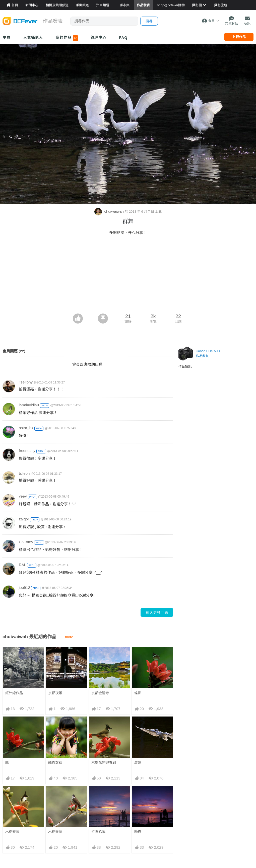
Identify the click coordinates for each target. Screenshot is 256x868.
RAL (22, 565)
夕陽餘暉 (98, 832)
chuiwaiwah (110, 211)
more (69, 637)
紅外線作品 (14, 693)
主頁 (7, 37)
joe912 (24, 587)
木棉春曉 (55, 832)
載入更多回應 (157, 613)
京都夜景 (55, 693)
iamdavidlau (29, 405)
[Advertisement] (128, 276)
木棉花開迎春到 (104, 762)
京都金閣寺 (100, 693)
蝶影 (138, 693)
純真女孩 (55, 762)
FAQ (123, 37)
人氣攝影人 (33, 37)
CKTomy (26, 542)
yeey (23, 496)
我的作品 (67, 38)
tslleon (24, 473)
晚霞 (138, 832)
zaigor (24, 519)
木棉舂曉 (12, 832)
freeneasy (27, 451)
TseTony (26, 382)
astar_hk (26, 428)
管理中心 (99, 37)
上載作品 (239, 37)
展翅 (138, 762)
